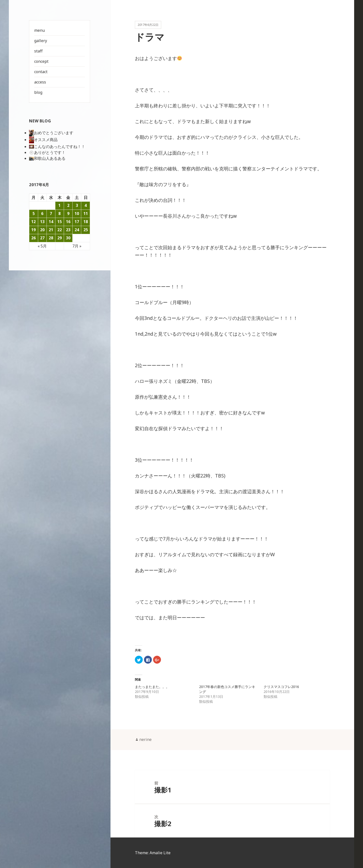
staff (38, 51)
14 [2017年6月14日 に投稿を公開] (51, 222)
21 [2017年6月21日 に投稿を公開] (51, 230)
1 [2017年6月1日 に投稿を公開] (59, 205)
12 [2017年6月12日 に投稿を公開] (33, 222)
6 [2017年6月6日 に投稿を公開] (42, 213)
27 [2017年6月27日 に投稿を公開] (42, 238)
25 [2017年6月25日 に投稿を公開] (85, 230)
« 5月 (42, 246)
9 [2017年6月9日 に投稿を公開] (68, 213)
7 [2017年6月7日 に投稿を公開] (51, 213)
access (40, 82)
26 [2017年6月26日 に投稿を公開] (33, 238)
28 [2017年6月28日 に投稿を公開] (51, 238)
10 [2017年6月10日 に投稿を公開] (77, 213)
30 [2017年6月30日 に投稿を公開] (68, 238)
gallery (41, 41)
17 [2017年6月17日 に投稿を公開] (77, 222)
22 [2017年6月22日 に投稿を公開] (60, 230)
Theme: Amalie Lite (153, 853)
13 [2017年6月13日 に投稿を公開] (42, 222)
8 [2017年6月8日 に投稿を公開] (59, 213)
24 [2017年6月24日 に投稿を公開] (77, 230)
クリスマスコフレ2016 (281, 687)
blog (38, 92)
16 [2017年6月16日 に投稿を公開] (68, 222)
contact (41, 72)
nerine (145, 740)
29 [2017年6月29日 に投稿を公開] (60, 238)
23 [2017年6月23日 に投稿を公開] (68, 230)
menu (39, 30)
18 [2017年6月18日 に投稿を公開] (85, 222)
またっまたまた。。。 (152, 687)
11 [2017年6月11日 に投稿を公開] (85, 213)
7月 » (77, 246)
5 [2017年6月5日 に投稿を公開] (34, 213)
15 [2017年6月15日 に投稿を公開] (60, 222)
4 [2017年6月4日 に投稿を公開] (86, 205)
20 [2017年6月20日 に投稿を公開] (42, 230)
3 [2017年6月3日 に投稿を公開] (77, 205)
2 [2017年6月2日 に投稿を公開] (68, 205)
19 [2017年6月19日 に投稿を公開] (33, 230)
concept (41, 61)
